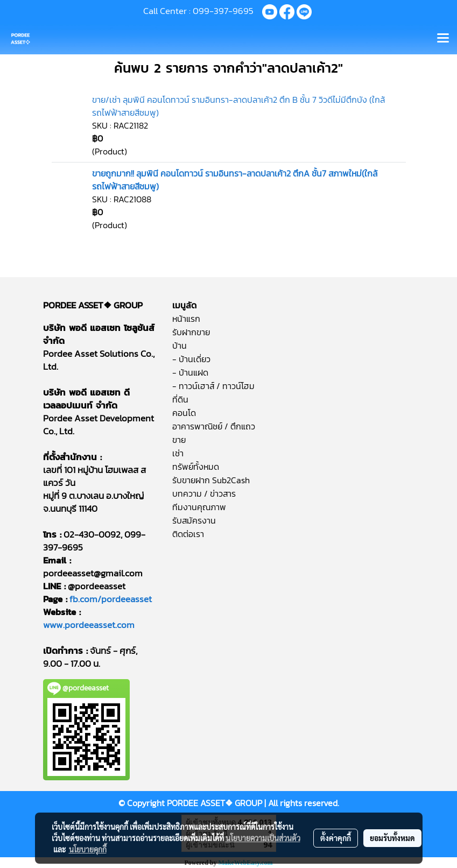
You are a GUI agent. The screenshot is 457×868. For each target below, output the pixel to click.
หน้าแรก (186, 319)
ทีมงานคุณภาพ (199, 507)
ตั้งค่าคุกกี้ (336, 838)
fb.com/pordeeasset (111, 599)
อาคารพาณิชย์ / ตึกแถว (214, 426)
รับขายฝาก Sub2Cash (211, 480)
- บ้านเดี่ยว (191, 359)
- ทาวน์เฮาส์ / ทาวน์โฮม (213, 386)
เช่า (178, 453)
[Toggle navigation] (443, 39)
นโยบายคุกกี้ (88, 849)
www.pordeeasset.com (89, 625)
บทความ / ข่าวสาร (204, 493)
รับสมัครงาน (194, 520)
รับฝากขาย (191, 332)
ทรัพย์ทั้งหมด (196, 467)
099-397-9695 (223, 11)
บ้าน (180, 345)
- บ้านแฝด (190, 372)
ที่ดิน (180, 399)
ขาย (179, 440)
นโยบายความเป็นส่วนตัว (263, 838)
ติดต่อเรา (188, 534)
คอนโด (184, 413)
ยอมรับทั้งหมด (392, 838)
